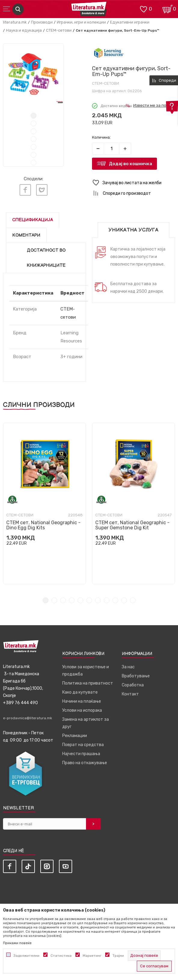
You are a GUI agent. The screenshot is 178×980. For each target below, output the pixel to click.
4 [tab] (34, 139)
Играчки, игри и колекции (81, 22)
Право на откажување (85, 763)
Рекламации (75, 736)
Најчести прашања (81, 754)
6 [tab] (34, 155)
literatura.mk (15, 22)
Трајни (118, 956)
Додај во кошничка (130, 164)
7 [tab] (34, 163)
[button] (133, 183)
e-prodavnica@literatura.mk (28, 718)
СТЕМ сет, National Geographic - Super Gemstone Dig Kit (132, 525)
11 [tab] (133, 600)
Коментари (26, 235)
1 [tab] (34, 116)
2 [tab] (34, 123)
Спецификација (33, 220)
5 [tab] (34, 147)
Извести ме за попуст (154, 105)
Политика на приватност (88, 683)
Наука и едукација (24, 30)
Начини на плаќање (82, 701)
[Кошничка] (167, 9)
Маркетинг (92, 956)
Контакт (130, 694)
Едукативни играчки (130, 22)
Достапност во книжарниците (46, 258)
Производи (42, 22)
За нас (128, 667)
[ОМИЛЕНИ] (143, 9)
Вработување (136, 676)
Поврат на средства (83, 745)
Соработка (133, 685)
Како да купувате (80, 692)
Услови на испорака (82, 710)
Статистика (61, 956)
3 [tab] (34, 131)
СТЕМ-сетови (59, 30)
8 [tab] (107, 600)
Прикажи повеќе (17, 943)
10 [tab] (124, 600)
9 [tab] (115, 600)
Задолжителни (26, 956)
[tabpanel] (33, 74)
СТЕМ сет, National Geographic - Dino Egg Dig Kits (43, 525)
